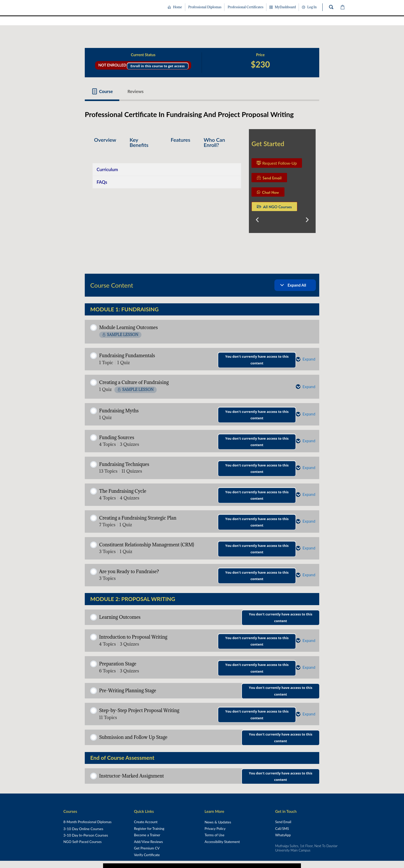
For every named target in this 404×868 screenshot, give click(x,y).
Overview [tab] (105, 140)
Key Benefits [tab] (139, 142)
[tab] (102, 91)
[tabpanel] (202, 183)
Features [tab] (181, 140)
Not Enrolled (113, 65)
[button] (257, 219)
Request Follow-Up (277, 163)
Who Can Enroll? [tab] (214, 142)
